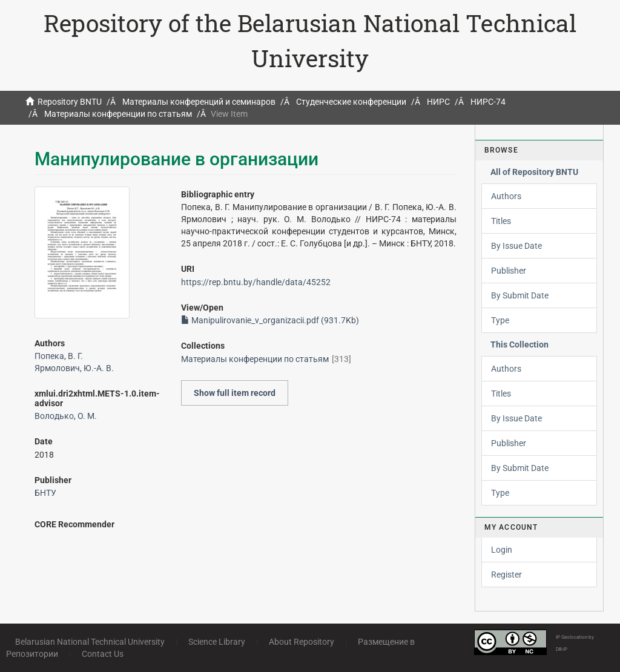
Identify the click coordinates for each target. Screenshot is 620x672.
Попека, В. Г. (59, 356)
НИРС (438, 102)
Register (506, 575)
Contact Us (103, 654)
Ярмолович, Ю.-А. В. (74, 368)
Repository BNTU (70, 102)
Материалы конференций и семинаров (199, 102)
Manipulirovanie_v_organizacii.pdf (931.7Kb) (270, 320)
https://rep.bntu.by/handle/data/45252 (256, 282)
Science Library (217, 642)
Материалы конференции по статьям (118, 114)
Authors (506, 196)
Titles (501, 221)
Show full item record (235, 393)
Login (502, 550)
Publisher (509, 271)
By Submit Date (520, 295)
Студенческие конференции (351, 102)
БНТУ (45, 493)
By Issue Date (516, 246)
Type (500, 320)
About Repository (302, 642)
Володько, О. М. (66, 416)
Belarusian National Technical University (90, 642)
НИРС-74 (488, 102)
